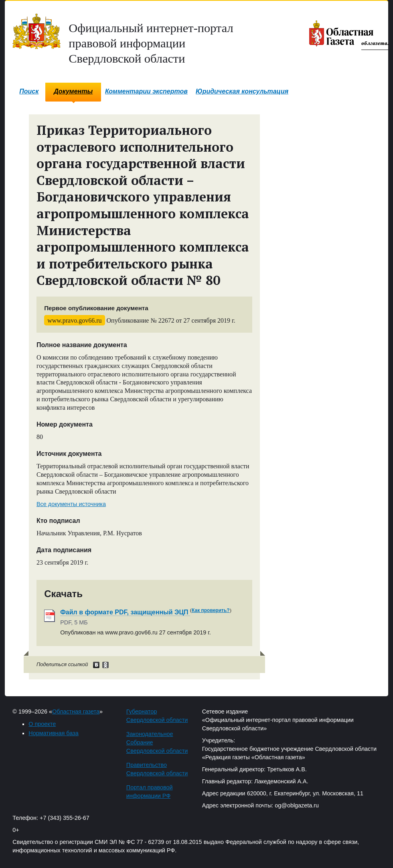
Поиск (29, 91)
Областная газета (76, 711)
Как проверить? (211, 610)
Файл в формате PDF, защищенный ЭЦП (125, 612)
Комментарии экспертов (146, 91)
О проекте (42, 724)
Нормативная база (53, 733)
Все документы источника (71, 504)
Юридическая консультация (242, 91)
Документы (73, 91)
